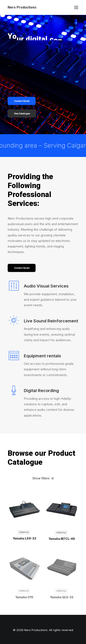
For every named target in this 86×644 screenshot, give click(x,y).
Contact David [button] (22, 101)
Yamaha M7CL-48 (62, 559)
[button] (76, 7)
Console (24, 552)
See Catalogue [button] (22, 114)
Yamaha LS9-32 (24, 558)
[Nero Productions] (22, 7)
